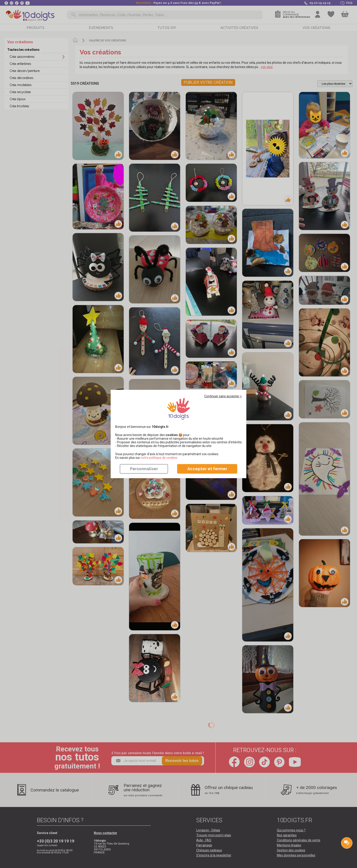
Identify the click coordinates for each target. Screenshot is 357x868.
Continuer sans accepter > (223, 396)
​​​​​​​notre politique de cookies (159, 458)
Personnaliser (144, 469)
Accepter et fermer (207, 469)
